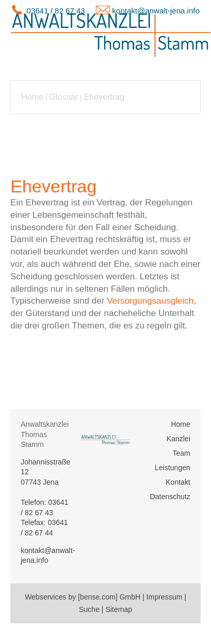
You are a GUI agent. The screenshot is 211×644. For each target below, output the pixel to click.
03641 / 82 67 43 (56, 11)
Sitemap (118, 609)
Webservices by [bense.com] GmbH (83, 597)
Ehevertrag (104, 97)
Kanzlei (178, 439)
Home (32, 97)
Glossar (64, 97)
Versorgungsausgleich (150, 301)
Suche (89, 609)
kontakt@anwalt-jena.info (156, 11)
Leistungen (172, 468)
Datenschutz (170, 497)
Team (181, 453)
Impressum (164, 597)
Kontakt (178, 482)
